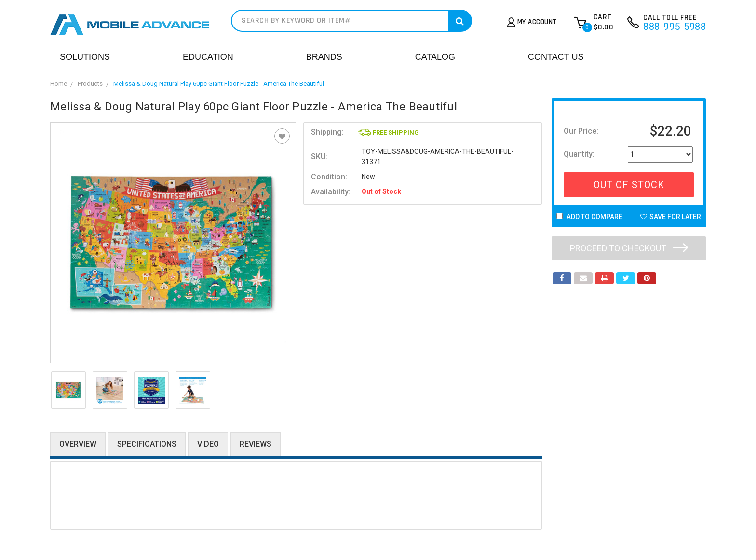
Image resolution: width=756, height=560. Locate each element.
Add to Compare (589, 217)
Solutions (85, 57)
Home (59, 84)
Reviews (256, 444)
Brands (324, 57)
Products (90, 84)
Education (208, 57)
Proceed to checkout (629, 248)
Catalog (435, 57)
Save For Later (671, 217)
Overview (78, 444)
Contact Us (556, 57)
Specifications (147, 444)
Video (208, 444)
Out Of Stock (629, 185)
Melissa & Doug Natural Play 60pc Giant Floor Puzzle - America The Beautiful (219, 84)
